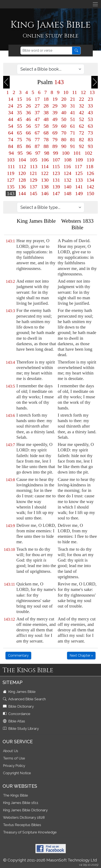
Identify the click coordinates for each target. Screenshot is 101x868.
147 (56, 193)
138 (45, 187)
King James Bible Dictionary (25, 810)
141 (79, 187)
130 (45, 180)
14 (11, 99)
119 (11, 173)
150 (90, 193)
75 (20, 140)
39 (55, 113)
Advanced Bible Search (25, 699)
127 (11, 180)
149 (79, 193)
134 (90, 180)
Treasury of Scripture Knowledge (30, 832)
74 (11, 140)
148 (68, 193)
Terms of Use (14, 758)
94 (11, 153)
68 (46, 133)
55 (20, 126)
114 (45, 166)
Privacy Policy (14, 766)
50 (64, 119)
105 (34, 160)
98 (47, 153)
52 (82, 119)
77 (37, 140)
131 (56, 180)
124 (67, 173)
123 (56, 173)
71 (73, 133)
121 (33, 173)
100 (66, 153)
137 (34, 187)
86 (28, 146)
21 (73, 99)
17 (37, 99)
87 (37, 146)
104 (22, 160)
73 (90, 133)
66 (28, 133)
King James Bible (20, 692)
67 (37, 133)
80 (64, 140)
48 (46, 119)
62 (82, 126)
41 (73, 113)
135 (11, 187)
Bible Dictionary (19, 706)
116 (67, 166)
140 (68, 187)
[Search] (46, 51)
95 (20, 153)
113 (34, 166)
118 (90, 166)
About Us (11, 751)
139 (56, 187)
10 (66, 92)
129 (34, 180)
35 (20, 113)
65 (20, 133)
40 (64, 113)
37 (37, 113)
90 (64, 146)
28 (46, 106)
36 (28, 113)
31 (73, 106)
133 (79, 180)
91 (73, 146)
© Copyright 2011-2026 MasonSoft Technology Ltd (50, 860)
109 (79, 160)
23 (90, 99)
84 (11, 146)
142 (90, 187)
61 (73, 126)
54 (11, 126)
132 (68, 180)
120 (22, 173)
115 (56, 166)
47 (37, 119)
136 (22, 187)
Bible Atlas (14, 721)
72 (82, 133)
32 (82, 106)
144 (22, 193)
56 (28, 126)
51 (73, 119)
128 (22, 180)
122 (45, 173)
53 (90, 119)
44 (11, 119)
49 (55, 119)
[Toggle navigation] (95, 4)
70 (64, 133)
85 (20, 146)
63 (90, 126)
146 (45, 193)
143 (11, 193)
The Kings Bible (15, 795)
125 (79, 173)
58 (46, 126)
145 (34, 193)
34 (11, 113)
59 (55, 126)
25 (20, 106)
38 (46, 113)
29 (55, 106)
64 (11, 133)
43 (90, 113)
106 (45, 160)
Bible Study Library (21, 728)
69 (55, 133)
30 (64, 106)
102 (89, 153)
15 (20, 99)
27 (37, 106)
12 (83, 92)
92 (82, 146)
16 (28, 99)
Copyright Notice (17, 773)
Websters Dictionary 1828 (24, 817)
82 (82, 140)
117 (78, 166)
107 (56, 160)
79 (55, 140)
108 (68, 160)
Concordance (17, 714)
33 (90, 106)
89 (55, 146)
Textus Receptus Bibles (22, 825)
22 (82, 99)
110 (90, 160)
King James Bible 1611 (21, 803)
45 (20, 119)
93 (90, 146)
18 (46, 99)
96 (29, 153)
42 (82, 113)
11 (75, 92)
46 (28, 119)
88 (46, 146)
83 (90, 140)
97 (38, 153)
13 (92, 92)
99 (56, 153)
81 (73, 140)
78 (46, 140)
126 (90, 173)
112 (22, 166)
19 (55, 99)
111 (11, 166)
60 (64, 126)
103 (11, 160)
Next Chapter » (81, 655)
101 (77, 153)
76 (28, 140)
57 (37, 126)
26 (28, 106)
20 (64, 99)
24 (11, 106)
